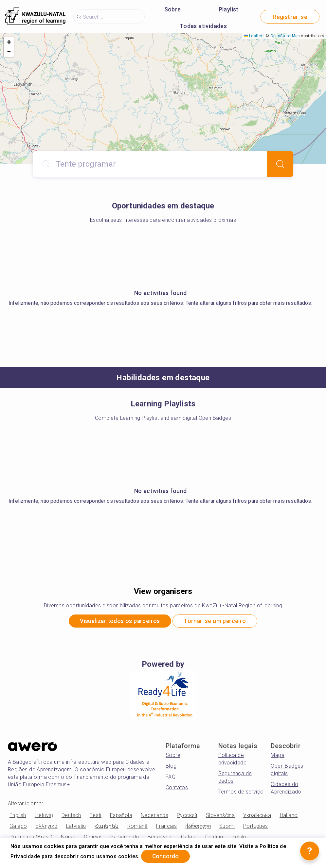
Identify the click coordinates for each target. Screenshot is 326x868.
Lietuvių (44, 816)
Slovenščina (220, 816)
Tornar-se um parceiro (217, 622)
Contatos (177, 788)
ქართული (198, 827)
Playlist (229, 9)
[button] (9, 42)
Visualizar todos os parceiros (119, 622)
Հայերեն (107, 827)
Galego (18, 827)
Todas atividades (203, 26)
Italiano (289, 816)
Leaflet (253, 36)
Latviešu (76, 827)
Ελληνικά (46, 827)
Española (121, 816)
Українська (257, 816)
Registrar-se (290, 17)
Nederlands (154, 816)
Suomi (227, 827)
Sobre (173, 9)
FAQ (171, 777)
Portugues (256, 827)
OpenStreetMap (285, 36)
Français (166, 827)
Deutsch (71, 816)
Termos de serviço (241, 792)
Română (137, 827)
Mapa (278, 756)
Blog (171, 767)
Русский (187, 816)
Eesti (96, 816)
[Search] (280, 164)
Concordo (167, 856)
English (18, 816)
